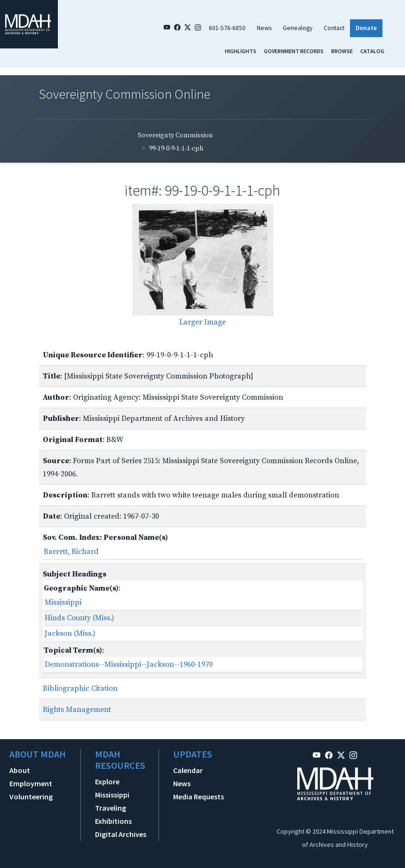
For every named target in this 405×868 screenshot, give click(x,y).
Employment (31, 783)
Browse (342, 51)
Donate (366, 28)
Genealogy (298, 28)
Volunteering (31, 797)
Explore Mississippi (112, 788)
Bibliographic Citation (80, 688)
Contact (334, 28)
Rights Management (77, 710)
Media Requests (199, 797)
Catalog (372, 51)
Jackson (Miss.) (70, 633)
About (20, 770)
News (264, 28)
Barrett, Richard (71, 552)
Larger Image (202, 322)
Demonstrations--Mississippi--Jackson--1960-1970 (129, 664)
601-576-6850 (227, 28)
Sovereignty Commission (175, 135)
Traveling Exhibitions (113, 814)
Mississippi (63, 602)
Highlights (241, 51)
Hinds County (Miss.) (79, 618)
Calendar (188, 770)
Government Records (294, 51)
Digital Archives (121, 834)
